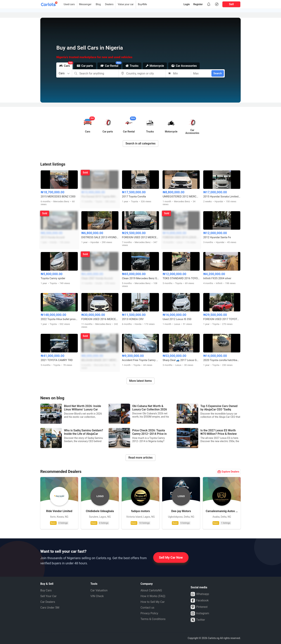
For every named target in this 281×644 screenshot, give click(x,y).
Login (187, 4)
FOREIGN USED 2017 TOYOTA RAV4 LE (222, 319)
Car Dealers (48, 602)
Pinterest (199, 607)
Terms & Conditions (153, 619)
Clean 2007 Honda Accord (97, 278)
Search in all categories (140, 143)
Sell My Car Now (171, 557)
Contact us (147, 608)
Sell (231, 4)
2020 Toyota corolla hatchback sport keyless (222, 360)
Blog (98, 4)
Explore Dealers (228, 472)
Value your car (126, 4)
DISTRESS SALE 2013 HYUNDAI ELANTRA (100, 237)
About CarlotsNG (151, 590)
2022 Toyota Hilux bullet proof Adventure (59, 319)
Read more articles (140, 458)
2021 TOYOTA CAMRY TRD (57, 360)
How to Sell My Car (153, 602)
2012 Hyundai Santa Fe (217, 237)
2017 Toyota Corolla (134, 197)
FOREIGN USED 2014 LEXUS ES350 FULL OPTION (181, 237)
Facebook (200, 601)
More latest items (140, 381)
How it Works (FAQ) (153, 596)
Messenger (85, 4)
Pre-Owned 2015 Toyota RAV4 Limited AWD (100, 197)
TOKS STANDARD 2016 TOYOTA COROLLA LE (181, 278)
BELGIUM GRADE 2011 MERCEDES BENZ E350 (100, 360)
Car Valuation (99, 590)
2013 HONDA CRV (133, 319)
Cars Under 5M (50, 608)
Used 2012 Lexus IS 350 (177, 319)
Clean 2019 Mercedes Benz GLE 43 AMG (141, 278)
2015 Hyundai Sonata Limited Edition (222, 197)
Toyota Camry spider (53, 278)
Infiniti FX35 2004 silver (217, 278)
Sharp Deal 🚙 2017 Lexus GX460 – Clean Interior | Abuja (181, 360)
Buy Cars (46, 590)
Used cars (69, 4)
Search (218, 73)
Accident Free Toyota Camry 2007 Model (141, 360)
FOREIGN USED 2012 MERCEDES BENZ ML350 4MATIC (141, 237)
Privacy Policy (149, 613)
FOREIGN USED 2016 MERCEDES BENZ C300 (100, 319)
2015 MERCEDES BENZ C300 (58, 197)
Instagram (200, 613)
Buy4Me (143, 4)
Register (198, 4)
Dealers (109, 4)
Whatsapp (200, 594)
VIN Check (97, 596)
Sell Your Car (48, 596)
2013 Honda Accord (53, 237)
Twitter (198, 620)
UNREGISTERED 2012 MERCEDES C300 (181, 197)
